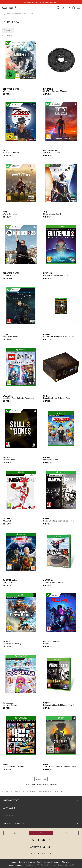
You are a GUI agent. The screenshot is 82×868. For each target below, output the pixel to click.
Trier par (8, 30)
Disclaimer (66, 862)
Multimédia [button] (15, 791)
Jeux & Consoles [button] (29, 791)
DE (15, 833)
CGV (39, 862)
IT (67, 833)
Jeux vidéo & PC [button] (45, 791)
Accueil (5, 791)
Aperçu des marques (16, 865)
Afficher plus (41, 779)
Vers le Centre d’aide (41, 854)
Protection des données (51, 862)
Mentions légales (18, 862)
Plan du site (31, 862)
